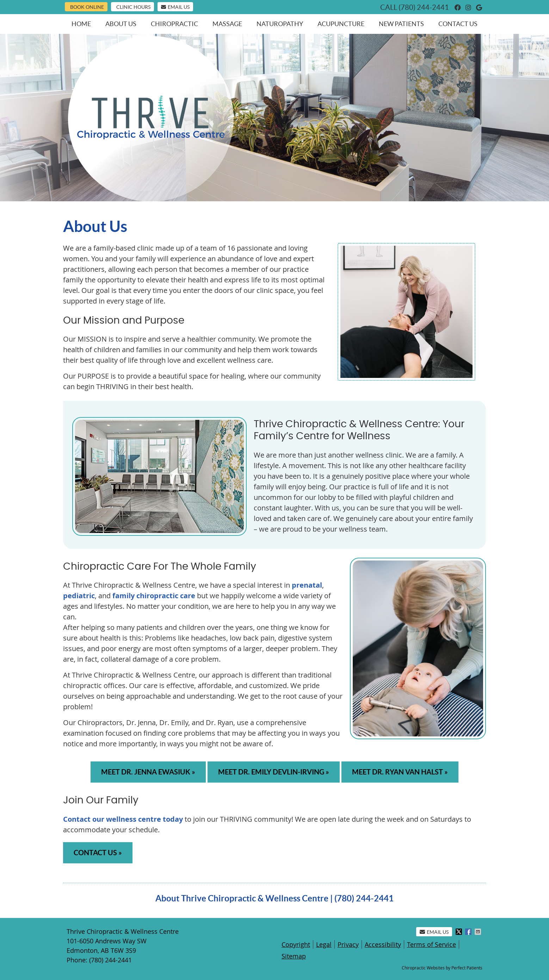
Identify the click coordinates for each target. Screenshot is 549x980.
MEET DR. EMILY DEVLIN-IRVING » (274, 772)
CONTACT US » (98, 853)
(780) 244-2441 (424, 7)
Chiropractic (174, 24)
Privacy (348, 944)
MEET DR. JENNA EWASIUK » (148, 772)
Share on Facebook (469, 932)
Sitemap (294, 956)
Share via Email (479, 932)
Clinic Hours (133, 7)
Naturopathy (280, 24)
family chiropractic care (154, 596)
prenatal (307, 585)
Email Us (175, 7)
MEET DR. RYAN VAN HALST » (400, 772)
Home (81, 24)
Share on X (459, 932)
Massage (227, 24)
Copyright (296, 944)
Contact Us (458, 24)
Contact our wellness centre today (123, 819)
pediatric (79, 596)
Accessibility (383, 944)
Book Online (87, 7)
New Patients (401, 24)
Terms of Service (431, 944)
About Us (121, 24)
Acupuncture (341, 24)
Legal (324, 944)
